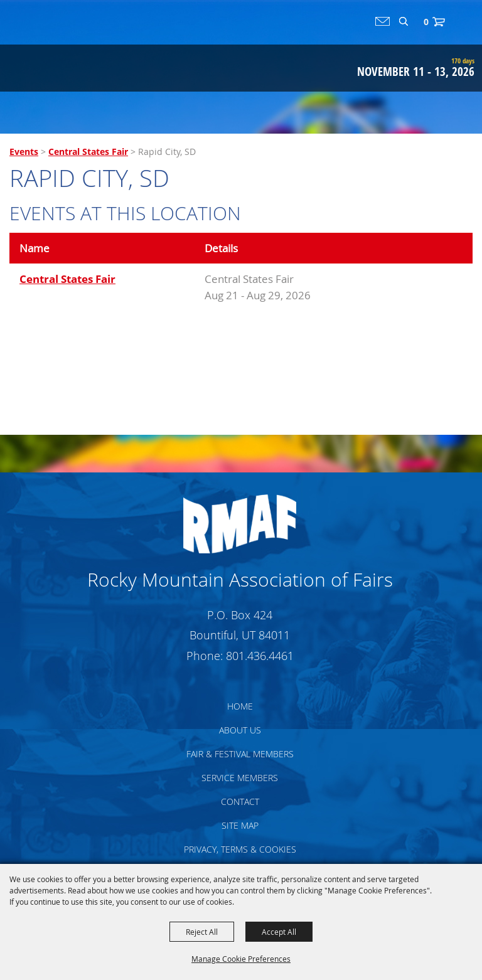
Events (24, 152)
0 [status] (426, 22)
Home (240, 706)
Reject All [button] (202, 932)
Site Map (240, 825)
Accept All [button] (279, 932)
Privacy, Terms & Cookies (240, 849)
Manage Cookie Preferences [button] (241, 959)
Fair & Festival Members (240, 754)
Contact (240, 802)
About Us (240, 730)
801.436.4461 (260, 656)
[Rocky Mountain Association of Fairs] (57, 53)
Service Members (240, 778)
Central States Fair (88, 152)
